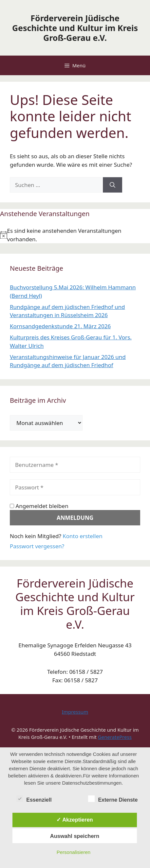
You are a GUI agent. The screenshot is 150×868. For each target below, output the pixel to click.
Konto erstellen (83, 536)
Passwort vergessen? (37, 546)
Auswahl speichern (75, 836)
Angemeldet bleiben (39, 506)
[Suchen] (112, 185)
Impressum (75, 712)
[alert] (75, 235)
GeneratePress (115, 737)
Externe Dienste (113, 799)
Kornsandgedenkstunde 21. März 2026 (60, 326)
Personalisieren (74, 852)
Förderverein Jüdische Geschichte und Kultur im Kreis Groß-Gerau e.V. (75, 28)
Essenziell (34, 799)
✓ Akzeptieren (75, 820)
